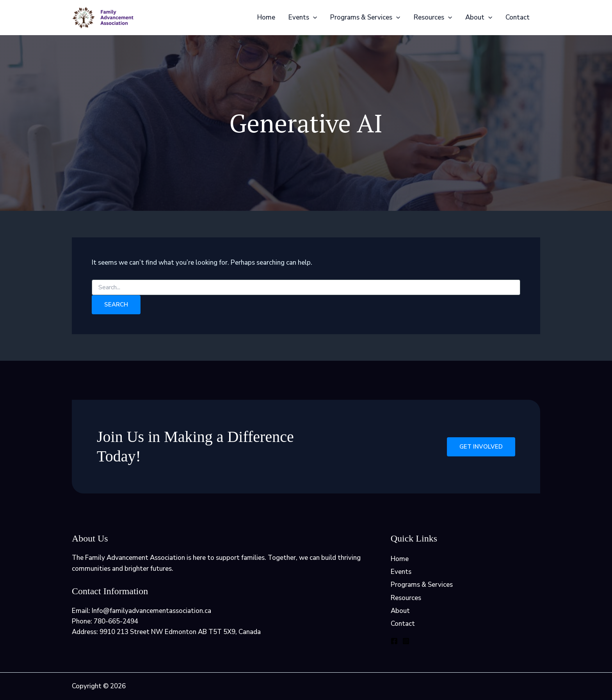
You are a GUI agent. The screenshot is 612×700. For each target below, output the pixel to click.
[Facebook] (394, 641)
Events (303, 18)
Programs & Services (365, 18)
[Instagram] (406, 641)
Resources (433, 18)
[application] (313, 18)
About (479, 18)
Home (266, 17)
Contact (518, 17)
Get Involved (481, 447)
